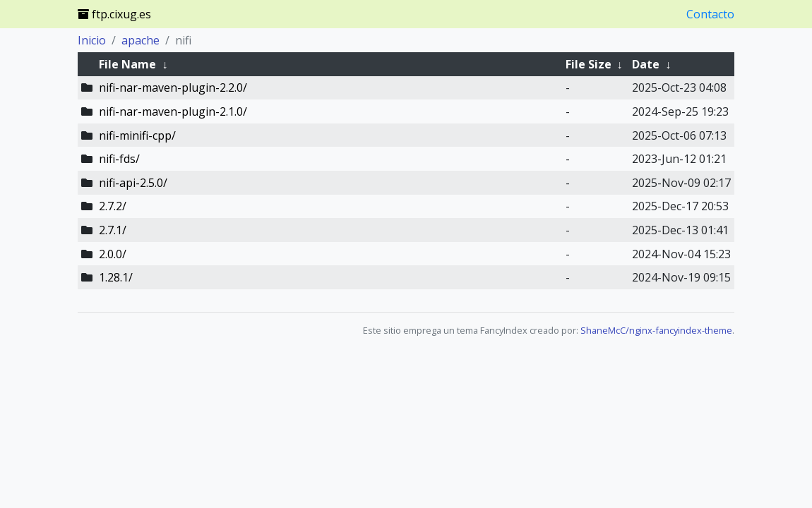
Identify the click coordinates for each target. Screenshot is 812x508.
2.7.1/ (113, 230)
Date (646, 64)
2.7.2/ (113, 206)
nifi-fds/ (119, 159)
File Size (589, 64)
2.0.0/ (113, 254)
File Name (127, 64)
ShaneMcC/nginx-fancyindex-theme (656, 330)
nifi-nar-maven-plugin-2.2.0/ (173, 87)
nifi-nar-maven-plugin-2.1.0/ (173, 111)
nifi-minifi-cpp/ (137, 135)
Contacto (710, 14)
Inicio (92, 40)
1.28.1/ (116, 277)
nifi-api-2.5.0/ (133, 183)
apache (141, 40)
